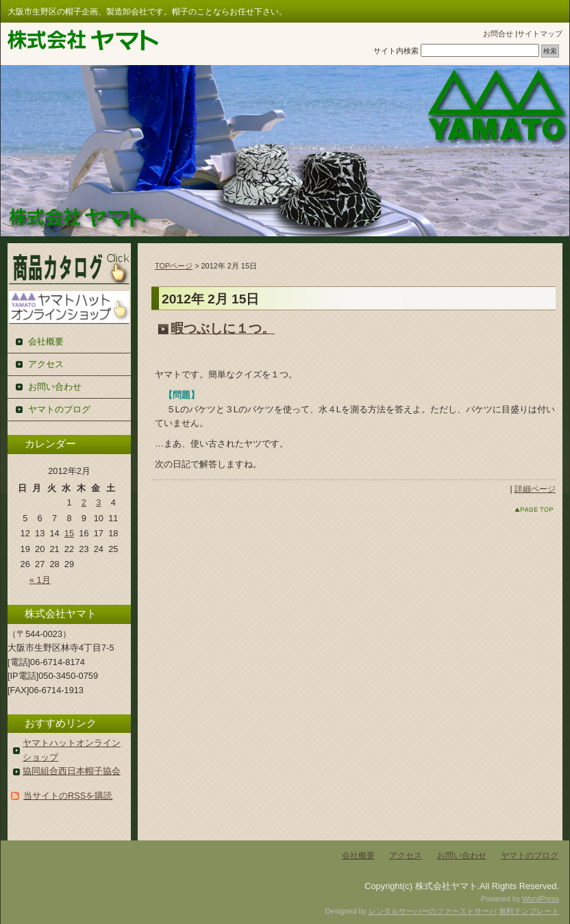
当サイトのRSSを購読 (68, 796)
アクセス (46, 364)
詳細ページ (535, 489)
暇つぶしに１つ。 (223, 328)
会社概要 (46, 341)
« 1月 (40, 580)
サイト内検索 (396, 51)
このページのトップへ (521, 509)
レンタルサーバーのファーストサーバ (433, 911)
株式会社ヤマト (83, 40)
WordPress (541, 899)
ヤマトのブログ (59, 409)
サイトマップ (540, 34)
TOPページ (174, 266)
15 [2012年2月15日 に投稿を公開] (69, 533)
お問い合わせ (55, 387)
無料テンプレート (529, 911)
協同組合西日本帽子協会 (72, 771)
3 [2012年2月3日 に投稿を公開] (98, 502)
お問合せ (498, 34)
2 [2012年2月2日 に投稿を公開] (84, 502)
